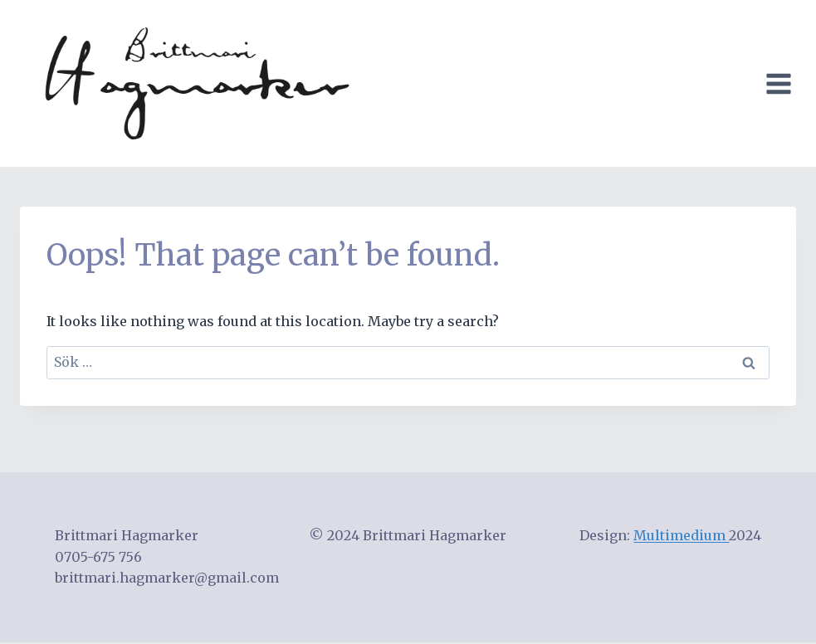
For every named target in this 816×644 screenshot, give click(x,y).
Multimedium (681, 535)
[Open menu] (782, 83)
